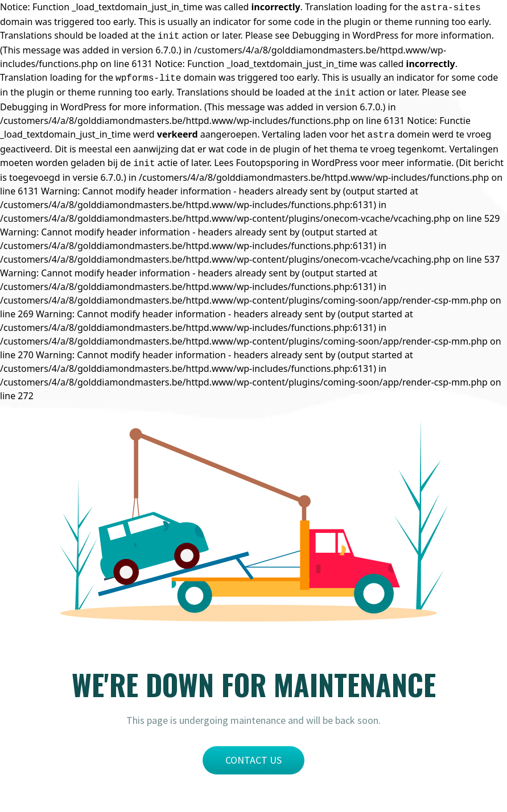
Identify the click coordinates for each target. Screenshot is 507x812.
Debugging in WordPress (345, 35)
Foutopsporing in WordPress (296, 163)
